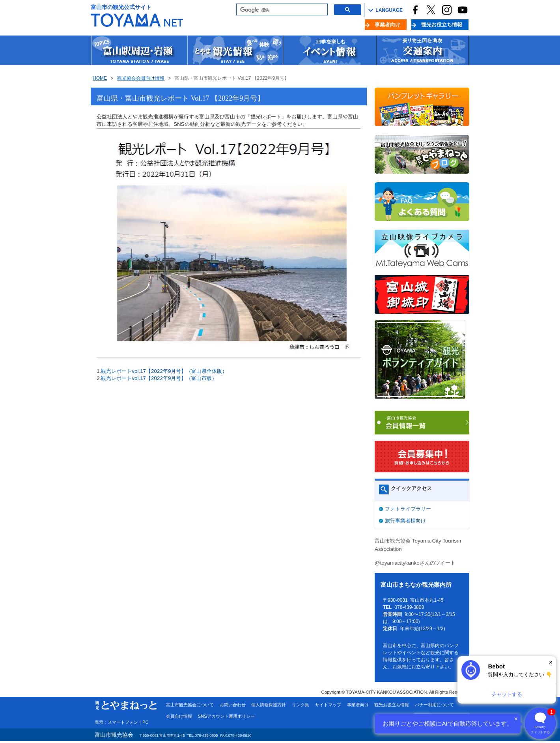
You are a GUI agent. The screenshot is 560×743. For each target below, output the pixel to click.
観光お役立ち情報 (442, 25)
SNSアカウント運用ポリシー (226, 716)
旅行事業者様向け (405, 521)
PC (146, 722)
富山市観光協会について (190, 705)
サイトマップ (328, 705)
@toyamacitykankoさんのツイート (415, 563)
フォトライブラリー (408, 509)
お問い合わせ (233, 705)
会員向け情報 (179, 716)
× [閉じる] (551, 662)
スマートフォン (123, 722)
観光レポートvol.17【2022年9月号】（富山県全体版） (164, 371)
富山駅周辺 (139, 50)
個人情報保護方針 (269, 705)
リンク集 (301, 705)
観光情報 (235, 50)
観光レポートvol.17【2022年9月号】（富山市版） (159, 378)
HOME (100, 78)
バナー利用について (434, 705)
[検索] (281, 10)
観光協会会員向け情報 (141, 78)
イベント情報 (330, 50)
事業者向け (387, 25)
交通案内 (423, 50)
